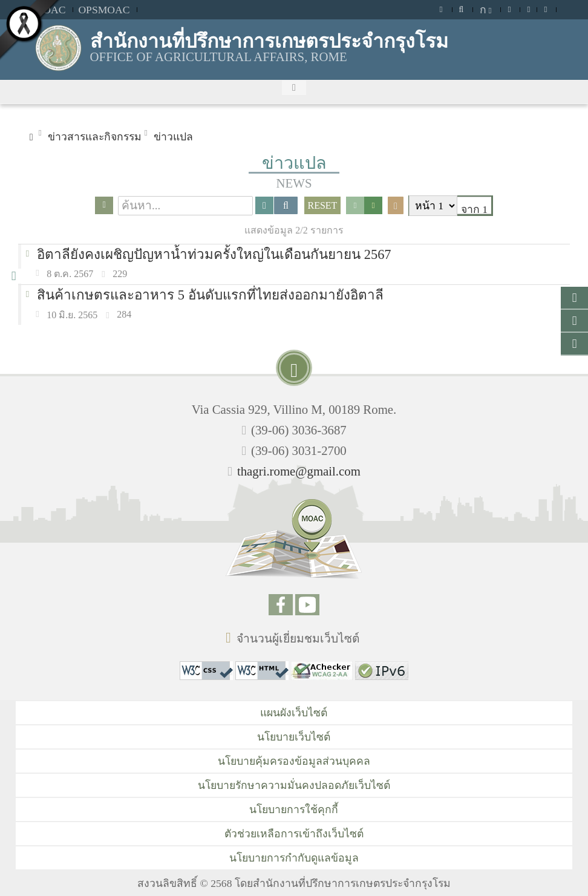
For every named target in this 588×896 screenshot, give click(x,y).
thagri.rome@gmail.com (299, 471)
